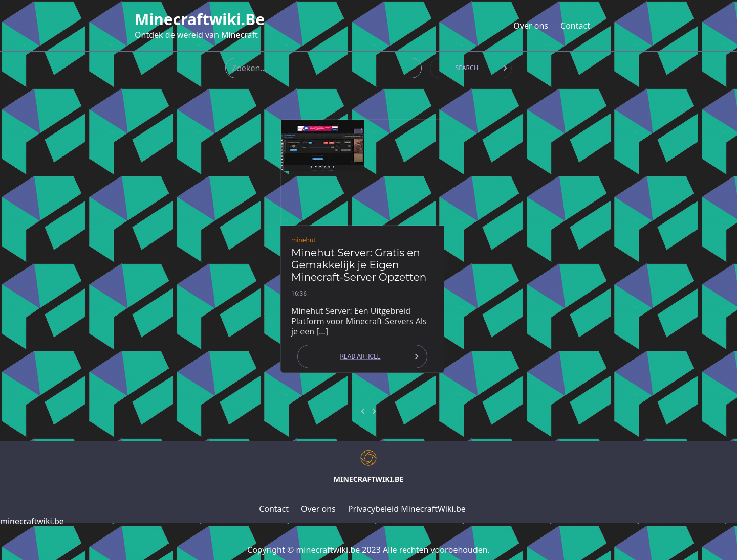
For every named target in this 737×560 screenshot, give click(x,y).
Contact (575, 26)
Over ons (531, 26)
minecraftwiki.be (200, 19)
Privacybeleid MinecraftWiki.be (407, 509)
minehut (304, 240)
